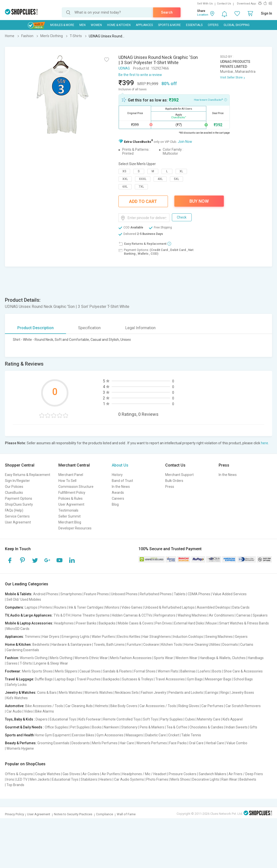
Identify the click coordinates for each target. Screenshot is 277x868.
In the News (121, 487)
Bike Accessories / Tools (44, 706)
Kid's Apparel (233, 719)
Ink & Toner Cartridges (86, 607)
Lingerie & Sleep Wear (51, 663)
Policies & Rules (70, 498)
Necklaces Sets (127, 693)
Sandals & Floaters (117, 671)
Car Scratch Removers (243, 706)
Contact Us (224, 4)
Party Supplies (172, 719)
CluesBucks (14, 493)
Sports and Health (19, 735)
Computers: (14, 607)
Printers (46, 607)
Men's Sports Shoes (37, 671)
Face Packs (178, 743)
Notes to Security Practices (73, 814)
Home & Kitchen (119, 25)
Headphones (64, 623)
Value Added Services (230, 594)
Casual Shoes (90, 671)
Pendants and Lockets (186, 693)
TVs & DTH (62, 615)
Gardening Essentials (23, 650)
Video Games (132, 607)
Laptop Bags (65, 679)
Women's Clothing (34, 658)
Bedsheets (41, 645)
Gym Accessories (110, 735)
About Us (120, 465)
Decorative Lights (206, 779)
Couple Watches (48, 774)
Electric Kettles (129, 637)
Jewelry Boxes (243, 693)
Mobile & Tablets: (19, 594)
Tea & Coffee (177, 727)
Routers (60, 607)
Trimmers (32, 637)
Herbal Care (215, 743)
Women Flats (168, 671)
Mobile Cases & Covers (135, 623)
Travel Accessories (170, 679)
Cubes (190, 719)
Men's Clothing (61, 658)
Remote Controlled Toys (122, 719)
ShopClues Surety (19, 504)
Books (97, 727)
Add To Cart (143, 201)
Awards (118, 493)
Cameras (243, 615)
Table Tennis (191, 735)
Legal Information (140, 328)
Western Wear (186, 658)
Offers (213, 25)
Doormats (230, 645)
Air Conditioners (221, 615)
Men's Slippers (66, 671)
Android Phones (46, 594)
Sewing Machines (219, 637)
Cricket (174, 735)
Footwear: (13, 671)
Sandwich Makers (212, 774)
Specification (89, 328)
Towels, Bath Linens (109, 645)
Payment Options (19, 498)
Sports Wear (163, 658)
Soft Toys (150, 719)
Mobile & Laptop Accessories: (29, 623)
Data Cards (241, 607)
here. (265, 443)
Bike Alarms (45, 711)
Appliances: (14, 637)
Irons (10, 779)
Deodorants (81, 743)
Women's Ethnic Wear (91, 658)
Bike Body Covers (124, 706)
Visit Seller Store (231, 77)
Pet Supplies (80, 727)
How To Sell (67, 481)
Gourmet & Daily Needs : (24, 727)
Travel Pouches (89, 679)
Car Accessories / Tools (158, 706)
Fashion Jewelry (154, 693)
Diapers (42, 719)
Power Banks (86, 623)
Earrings (212, 693)
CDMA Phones (199, 594)
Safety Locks (17, 685)
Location (203, 15)
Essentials (194, 25)
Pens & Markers (152, 727)
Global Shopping (237, 25)
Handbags (256, 658)
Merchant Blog (70, 522)
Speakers (260, 615)
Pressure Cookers (183, 774)
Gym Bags (195, 679)
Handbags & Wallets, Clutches (223, 658)
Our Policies (14, 487)
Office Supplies (56, 727)
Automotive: (15, 706)
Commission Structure (76, 487)
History (117, 475)
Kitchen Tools (172, 645)
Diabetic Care (156, 735)
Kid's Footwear (90, 719)
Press (170, 487)
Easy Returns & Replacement (28, 475)
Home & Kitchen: (18, 645)
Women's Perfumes (152, 743)
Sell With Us (205, 4)
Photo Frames (157, 779)
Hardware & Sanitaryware (71, 645)
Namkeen (111, 727)
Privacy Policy (14, 814)
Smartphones (71, 594)
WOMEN (96, 25)
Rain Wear (229, 779)
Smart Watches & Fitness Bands (244, 623)
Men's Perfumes (105, 743)
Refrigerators (165, 615)
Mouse (212, 623)
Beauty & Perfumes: (21, 743)
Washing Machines (192, 615)
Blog (115, 504)
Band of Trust (122, 481)
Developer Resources (75, 528)
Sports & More (169, 25)
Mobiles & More (62, 25)
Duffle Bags (44, 679)
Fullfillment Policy (72, 493)
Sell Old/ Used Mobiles (24, 599)
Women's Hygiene (20, 748)
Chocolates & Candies (206, 727)
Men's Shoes (180, 779)
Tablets (180, 594)
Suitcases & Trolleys (138, 679)
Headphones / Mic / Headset (144, 774)
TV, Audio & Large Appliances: (29, 615)
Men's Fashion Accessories (131, 658)
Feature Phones (96, 594)
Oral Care (196, 743)
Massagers (134, 735)
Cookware (151, 645)
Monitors (112, 607)
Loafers (204, 671)
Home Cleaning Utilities (202, 645)
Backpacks (107, 623)
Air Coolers (91, 774)
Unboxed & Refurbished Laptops (170, 607)
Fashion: (12, 658)
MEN (82, 25)
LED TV (22, 779)
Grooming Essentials (53, 743)
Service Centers (17, 516)
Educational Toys (63, 719)
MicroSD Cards (18, 629)
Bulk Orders (174, 481)
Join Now (185, 142)
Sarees (12, 663)
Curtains (247, 645)
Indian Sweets (237, 727)
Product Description (35, 328)
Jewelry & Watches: (21, 693)
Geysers (241, 637)
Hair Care (127, 743)
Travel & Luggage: (20, 679)
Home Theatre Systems (91, 615)
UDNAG (124, 68)
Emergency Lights (76, 637)
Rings (225, 693)
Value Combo (237, 743)
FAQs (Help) (14, 510)
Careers (118, 498)
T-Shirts (26, 663)
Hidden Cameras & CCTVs (132, 615)
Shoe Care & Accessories (243, 671)
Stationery (129, 727)
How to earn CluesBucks (210, 99)
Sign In (266, 13)
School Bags (243, 679)
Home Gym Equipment (52, 735)
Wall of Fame (126, 814)
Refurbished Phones (156, 594)
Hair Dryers (51, 637)
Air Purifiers (111, 774)
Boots (217, 671)
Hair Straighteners (157, 637)
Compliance (104, 814)
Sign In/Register (17, 481)
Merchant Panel (71, 475)
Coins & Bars (47, 693)
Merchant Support (179, 475)
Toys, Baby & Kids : (20, 719)
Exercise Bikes (83, 735)
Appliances (144, 25)
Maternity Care (209, 719)
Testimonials (68, 510)
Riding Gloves (189, 706)
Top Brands (15, 785)
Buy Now (199, 201)
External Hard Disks (189, 623)
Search (167, 12)
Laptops (31, 607)
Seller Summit (69, 516)
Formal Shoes (145, 671)
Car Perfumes (212, 706)
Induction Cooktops (188, 637)
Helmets (102, 706)
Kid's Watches (17, 698)
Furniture (134, 645)
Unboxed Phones (124, 594)
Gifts (254, 727)
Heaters (106, 779)
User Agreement (18, 522)
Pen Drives (164, 623)
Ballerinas (188, 671)
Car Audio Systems (129, 779)
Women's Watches (99, 693)
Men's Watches (70, 693)
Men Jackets (40, 779)
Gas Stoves (71, 774)
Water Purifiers (103, 637)
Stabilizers (89, 779)
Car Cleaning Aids (79, 706)
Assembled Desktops (213, 607)
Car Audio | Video (20, 711)
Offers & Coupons (19, 774)
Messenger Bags (218, 679)
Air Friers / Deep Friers (246, 774)
